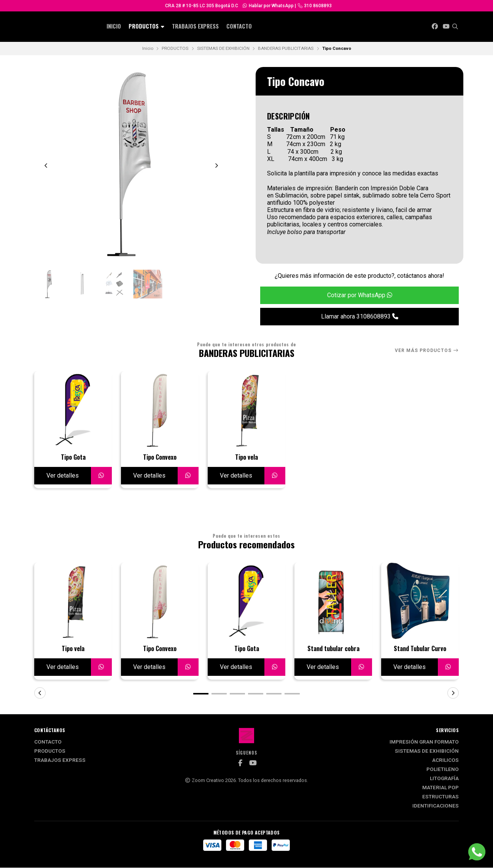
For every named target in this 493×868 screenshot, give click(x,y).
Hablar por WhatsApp (268, 6)
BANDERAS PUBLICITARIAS (286, 48)
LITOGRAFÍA (444, 779)
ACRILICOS (445, 761)
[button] (201, 694)
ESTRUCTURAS (441, 797)
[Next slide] (216, 166)
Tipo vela (247, 457)
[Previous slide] (46, 166)
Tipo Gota (73, 457)
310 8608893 (314, 6)
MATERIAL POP (441, 788)
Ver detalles (63, 475)
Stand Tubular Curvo (420, 649)
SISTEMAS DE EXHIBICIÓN (223, 48)
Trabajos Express (195, 26)
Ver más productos (427, 350)
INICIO (114, 26)
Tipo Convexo (160, 457)
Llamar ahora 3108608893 (360, 316)
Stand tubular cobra (333, 649)
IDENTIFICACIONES (436, 806)
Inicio (148, 48)
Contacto (239, 26)
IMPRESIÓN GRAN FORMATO (424, 742)
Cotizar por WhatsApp (360, 295)
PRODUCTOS (146, 26)
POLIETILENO (443, 770)
